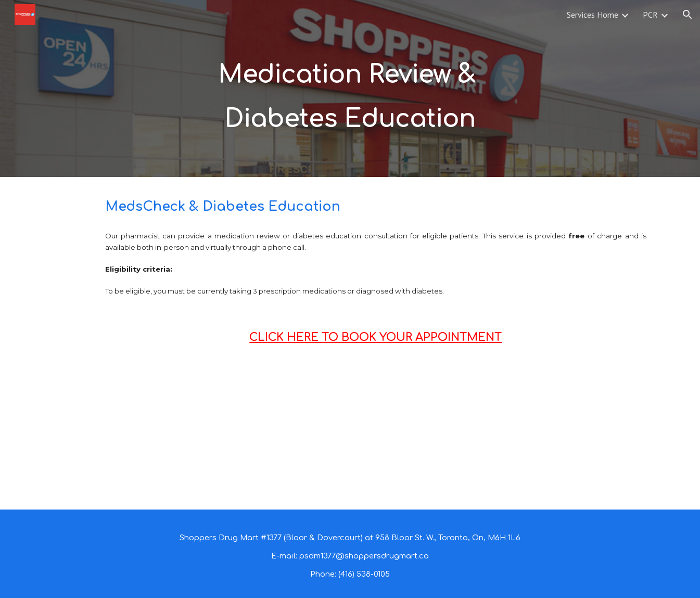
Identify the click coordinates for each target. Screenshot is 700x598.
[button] (688, 15)
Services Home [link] (593, 15)
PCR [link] (650, 15)
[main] (350, 89)
